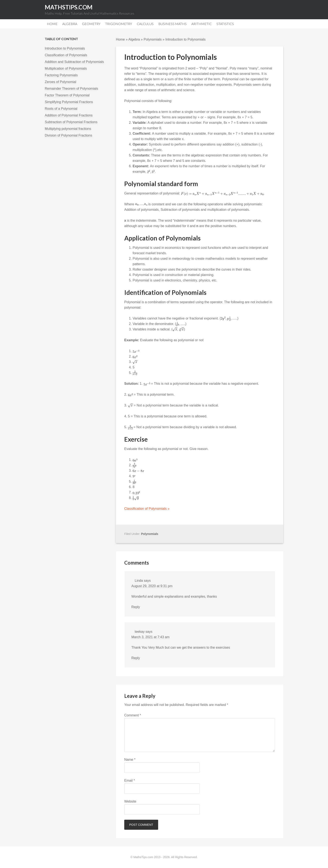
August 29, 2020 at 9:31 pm (152, 586)
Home (120, 39)
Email (130, 780)
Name (130, 760)
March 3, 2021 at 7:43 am (150, 637)
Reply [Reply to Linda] (136, 607)
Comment (133, 715)
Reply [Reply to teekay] (136, 658)
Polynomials (153, 39)
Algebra (134, 39)
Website (130, 801)
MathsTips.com (69, 7)
